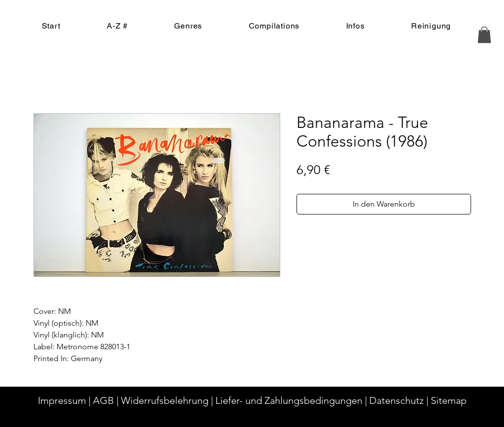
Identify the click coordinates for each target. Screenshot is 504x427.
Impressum (62, 400)
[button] (484, 35)
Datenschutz (397, 400)
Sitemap (449, 400)
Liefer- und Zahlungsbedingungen (289, 400)
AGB (104, 400)
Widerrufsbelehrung (165, 400)
